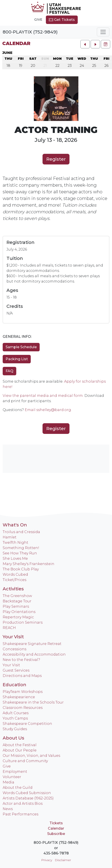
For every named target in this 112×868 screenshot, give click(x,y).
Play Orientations (19, 612)
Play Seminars (16, 606)
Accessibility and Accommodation (34, 654)
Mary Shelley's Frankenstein (29, 564)
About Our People (20, 750)
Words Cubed (15, 574)
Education (14, 685)
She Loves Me (15, 559)
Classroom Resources (23, 708)
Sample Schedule (21, 347)
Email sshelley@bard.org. (48, 410)
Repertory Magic (18, 617)
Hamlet (10, 537)
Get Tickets (62, 20)
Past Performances (20, 814)
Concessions (14, 649)
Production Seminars (23, 622)
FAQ (9, 371)
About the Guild (18, 788)
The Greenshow (17, 596)
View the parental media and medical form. (43, 396)
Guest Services (16, 670)
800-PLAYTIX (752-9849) (30, 32)
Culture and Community (25, 761)
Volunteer (12, 777)
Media (8, 782)
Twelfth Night (15, 543)
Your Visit (13, 637)
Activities (13, 589)
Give (38, 20)
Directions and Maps (22, 676)
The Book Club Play (21, 569)
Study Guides (15, 729)
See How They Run (20, 553)
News (8, 809)
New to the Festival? (21, 660)
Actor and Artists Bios (23, 804)
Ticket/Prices (14, 580)
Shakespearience (19, 697)
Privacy (47, 860)
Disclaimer (63, 860)
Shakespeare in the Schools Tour (33, 702)
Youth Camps (15, 718)
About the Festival (20, 745)
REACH (9, 628)
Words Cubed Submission (27, 793)
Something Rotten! (21, 548)
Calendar (16, 43)
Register (56, 159)
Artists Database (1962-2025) (28, 798)
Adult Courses (16, 713)
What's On (15, 525)
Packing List (17, 359)
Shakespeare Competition (27, 724)
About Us (13, 738)
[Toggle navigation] (103, 32)
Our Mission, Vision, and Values (31, 756)
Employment (15, 772)
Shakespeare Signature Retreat (32, 644)
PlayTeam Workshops (23, 692)
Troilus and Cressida (21, 532)
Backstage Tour (17, 601)
